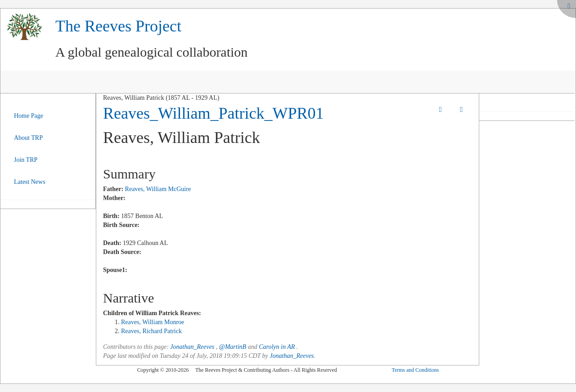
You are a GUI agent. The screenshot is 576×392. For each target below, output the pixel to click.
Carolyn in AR (277, 347)
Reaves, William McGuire (158, 189)
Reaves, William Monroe (153, 322)
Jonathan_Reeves (192, 347)
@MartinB (233, 347)
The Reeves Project (118, 26)
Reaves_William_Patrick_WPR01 (213, 113)
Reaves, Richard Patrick (151, 331)
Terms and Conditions (415, 370)
